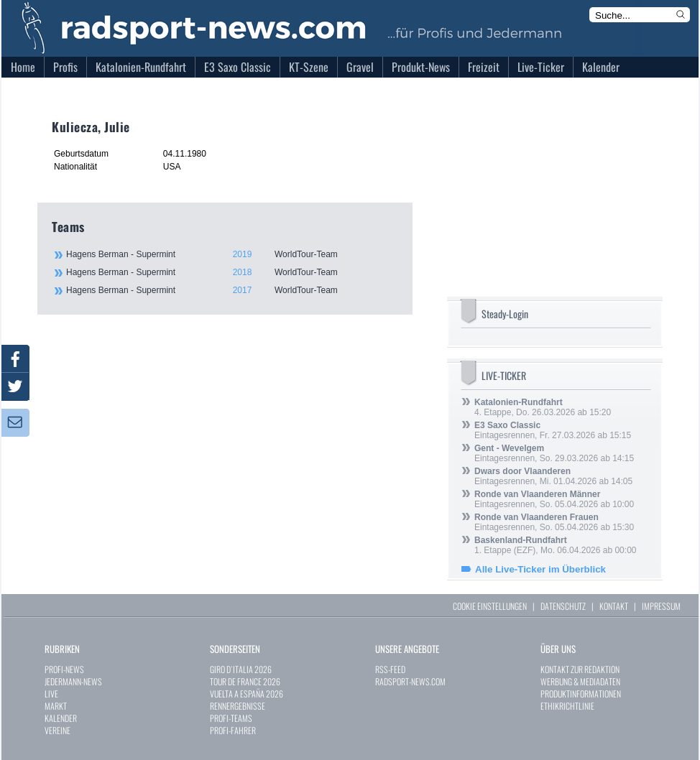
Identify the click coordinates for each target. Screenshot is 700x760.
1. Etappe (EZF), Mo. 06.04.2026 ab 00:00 (555, 545)
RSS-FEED (390, 669)
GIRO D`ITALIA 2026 (241, 669)
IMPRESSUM (661, 606)
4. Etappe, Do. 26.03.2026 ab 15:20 (543, 407)
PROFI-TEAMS (231, 718)
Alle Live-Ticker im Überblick (540, 569)
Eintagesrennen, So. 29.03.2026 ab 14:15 (554, 453)
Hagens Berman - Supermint (231, 254)
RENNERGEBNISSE (238, 706)
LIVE (51, 694)
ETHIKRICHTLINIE (567, 706)
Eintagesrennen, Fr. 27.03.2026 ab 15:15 (553, 430)
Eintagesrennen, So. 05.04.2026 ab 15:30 (554, 522)
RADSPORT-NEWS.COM (410, 681)
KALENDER (61, 718)
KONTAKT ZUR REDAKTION (580, 669)
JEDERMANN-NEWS (73, 681)
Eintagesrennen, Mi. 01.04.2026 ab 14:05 (553, 476)
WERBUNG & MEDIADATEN (580, 681)
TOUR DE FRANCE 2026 (245, 681)
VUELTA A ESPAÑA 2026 (247, 694)
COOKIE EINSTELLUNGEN (490, 606)
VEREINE (57, 730)
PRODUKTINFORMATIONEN (581, 694)
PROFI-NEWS (64, 669)
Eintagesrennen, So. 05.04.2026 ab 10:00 (554, 499)
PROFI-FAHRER (233, 730)
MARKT (56, 706)
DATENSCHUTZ (563, 606)
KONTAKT (614, 606)
